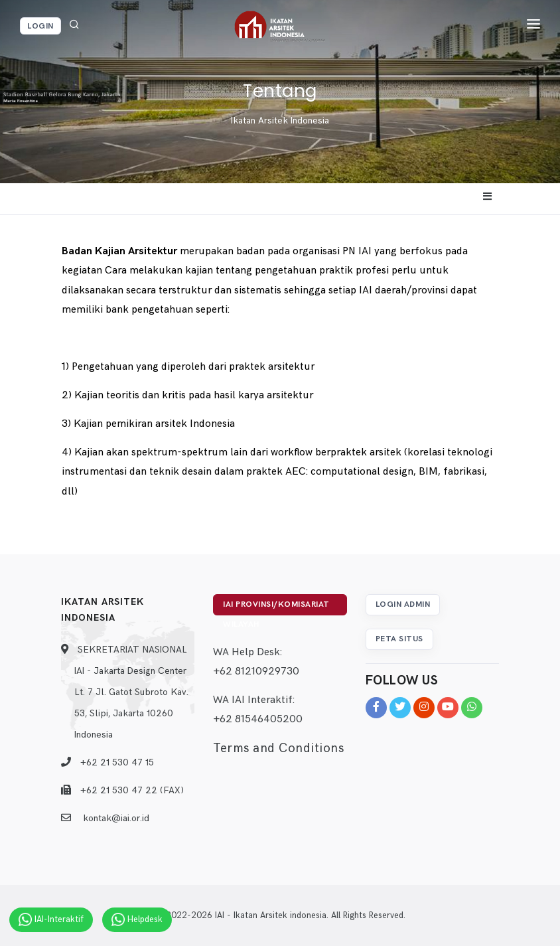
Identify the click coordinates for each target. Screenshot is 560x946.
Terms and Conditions (278, 749)
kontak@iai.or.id (116, 818)
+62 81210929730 (256, 671)
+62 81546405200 (258, 719)
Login (40, 26)
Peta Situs (399, 639)
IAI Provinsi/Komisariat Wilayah (276, 607)
